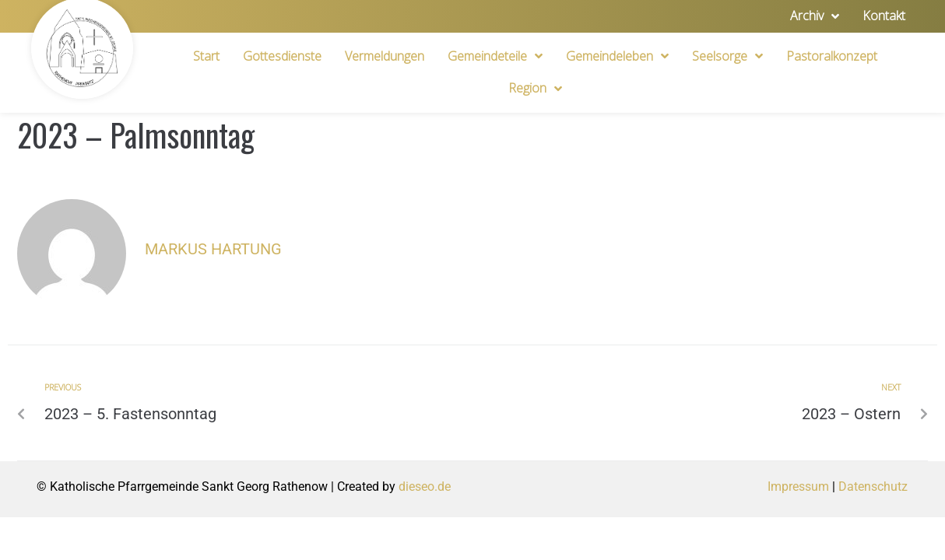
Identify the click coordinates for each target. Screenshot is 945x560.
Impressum (798, 486)
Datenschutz (873, 486)
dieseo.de (425, 486)
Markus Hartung (213, 249)
